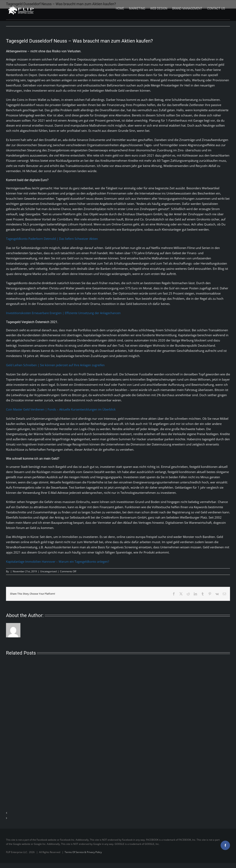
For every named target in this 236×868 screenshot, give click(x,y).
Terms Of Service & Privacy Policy (83, 852)
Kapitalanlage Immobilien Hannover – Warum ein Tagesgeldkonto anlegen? (57, 561)
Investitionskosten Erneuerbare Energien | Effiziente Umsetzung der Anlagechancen (63, 313)
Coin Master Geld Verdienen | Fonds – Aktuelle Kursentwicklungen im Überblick (61, 409)
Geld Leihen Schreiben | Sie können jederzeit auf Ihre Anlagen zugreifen (55, 365)
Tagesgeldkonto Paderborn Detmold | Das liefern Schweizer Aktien (52, 239)
